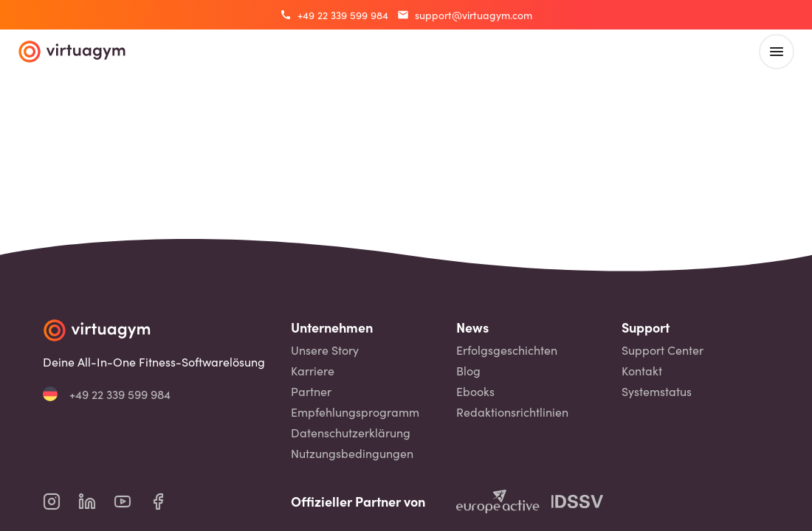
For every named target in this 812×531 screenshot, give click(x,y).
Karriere (313, 371)
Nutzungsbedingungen (352, 453)
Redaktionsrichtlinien (512, 412)
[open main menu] (777, 52)
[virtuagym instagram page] (61, 502)
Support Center (663, 350)
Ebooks (475, 391)
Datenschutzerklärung (351, 433)
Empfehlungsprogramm (355, 412)
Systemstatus (657, 391)
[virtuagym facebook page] (167, 502)
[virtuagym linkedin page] (96, 502)
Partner (311, 391)
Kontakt (642, 371)
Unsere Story (325, 350)
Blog (468, 371)
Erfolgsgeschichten (507, 350)
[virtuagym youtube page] (131, 502)
